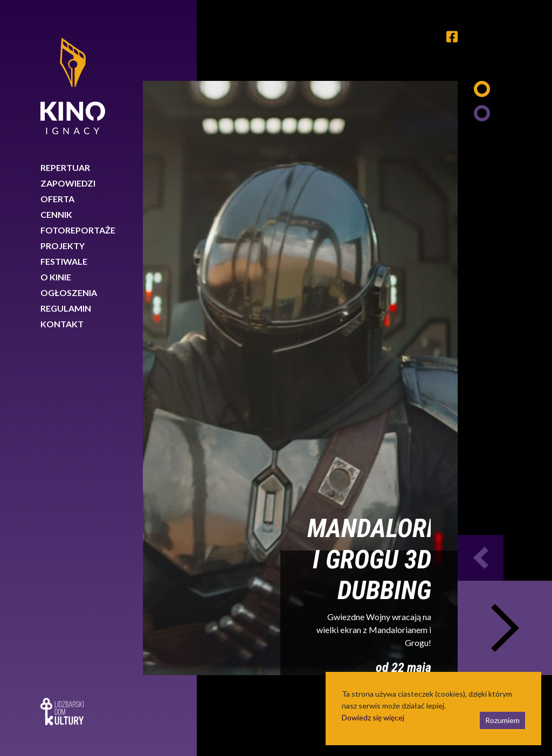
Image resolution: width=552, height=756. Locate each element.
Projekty (63, 246)
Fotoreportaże (78, 230)
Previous (481, 558)
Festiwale (64, 261)
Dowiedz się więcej (373, 717)
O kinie (56, 277)
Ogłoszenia (69, 293)
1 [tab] (482, 89)
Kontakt (62, 324)
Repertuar (65, 167)
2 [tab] (482, 113)
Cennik (56, 214)
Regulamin (66, 308)
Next (505, 628)
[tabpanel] (300, 378)
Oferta (57, 199)
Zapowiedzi (68, 183)
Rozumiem (502, 720)
